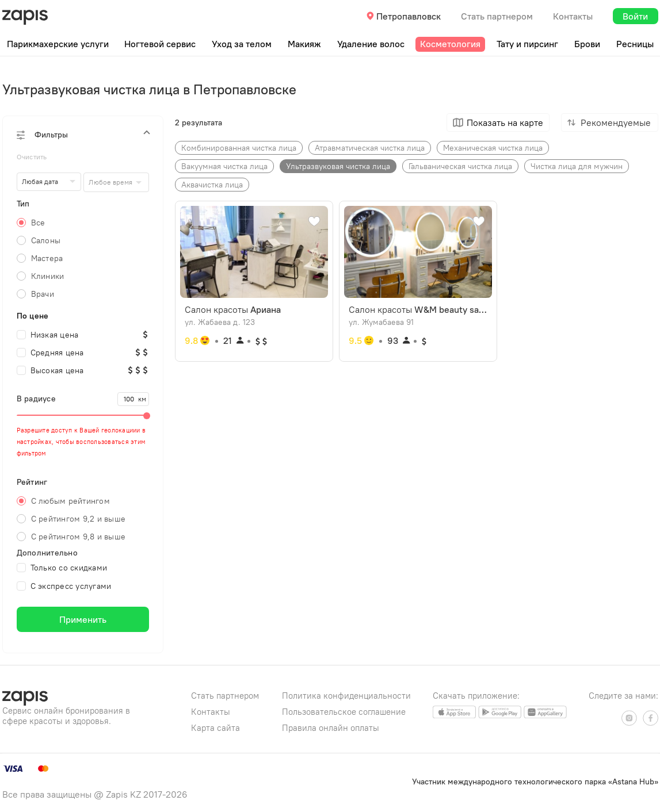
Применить (83, 619)
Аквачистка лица (212, 185)
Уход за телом (242, 44)
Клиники (48, 276)
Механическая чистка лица (493, 148)
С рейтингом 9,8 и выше (79, 537)
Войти (635, 16)
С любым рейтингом (70, 501)
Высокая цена (50, 370)
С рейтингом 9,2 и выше (79, 519)
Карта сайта (215, 728)
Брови (587, 44)
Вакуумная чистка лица (224, 166)
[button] (83, 135)
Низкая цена (48, 335)
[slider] (83, 415)
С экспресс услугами (64, 586)
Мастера (47, 258)
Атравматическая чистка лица (370, 148)
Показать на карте (505, 122)
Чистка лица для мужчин (577, 166)
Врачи (43, 294)
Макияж (304, 44)
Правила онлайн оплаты (331, 728)
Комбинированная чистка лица (239, 148)
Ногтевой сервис (160, 44)
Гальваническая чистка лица (460, 166)
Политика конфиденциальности (346, 696)
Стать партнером (497, 16)
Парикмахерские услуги (58, 44)
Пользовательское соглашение (344, 712)
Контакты (573, 16)
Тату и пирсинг (527, 44)
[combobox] (116, 182)
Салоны (46, 240)
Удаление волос (371, 44)
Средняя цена (50, 353)
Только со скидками (62, 568)
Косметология (450, 44)
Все (38, 223)
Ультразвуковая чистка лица (338, 166)
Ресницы (635, 44)
